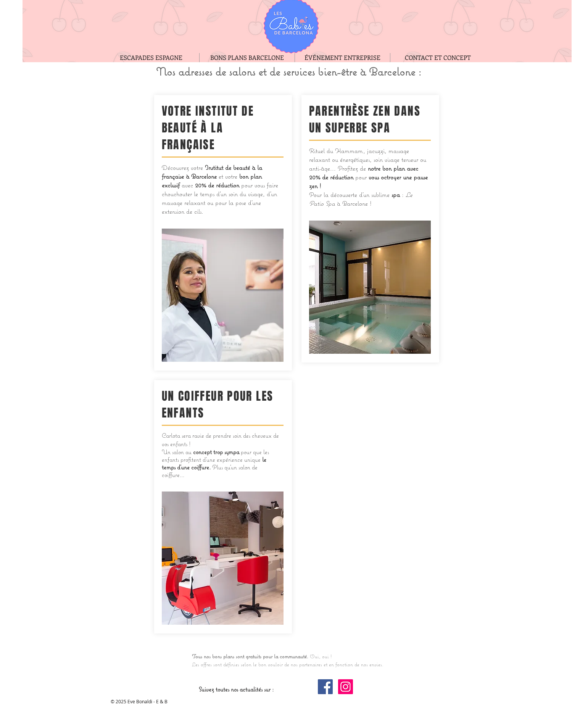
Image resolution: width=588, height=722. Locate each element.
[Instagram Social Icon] (346, 687)
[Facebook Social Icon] (325, 687)
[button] (223, 558)
